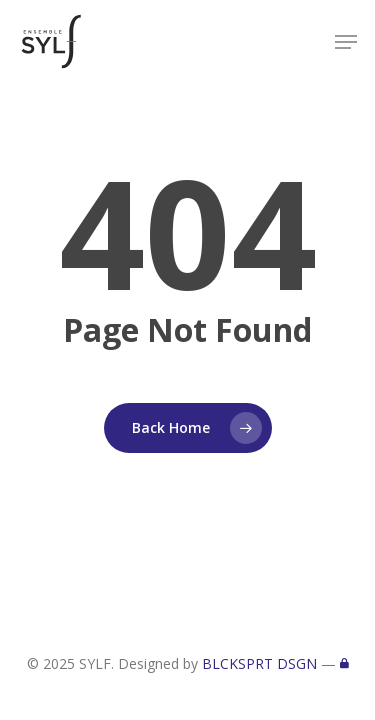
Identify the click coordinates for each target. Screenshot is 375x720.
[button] (346, 42)
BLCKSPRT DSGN (259, 663)
